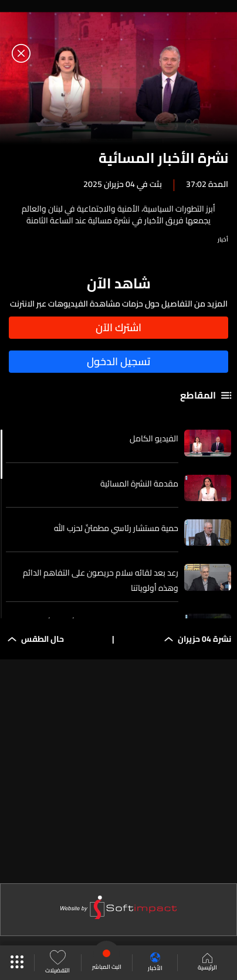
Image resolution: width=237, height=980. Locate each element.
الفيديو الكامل (154, 438)
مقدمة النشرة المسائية (139, 484)
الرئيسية (207, 963)
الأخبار (155, 963)
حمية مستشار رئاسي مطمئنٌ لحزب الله (116, 528)
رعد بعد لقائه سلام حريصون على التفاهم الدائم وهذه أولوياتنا (101, 580)
